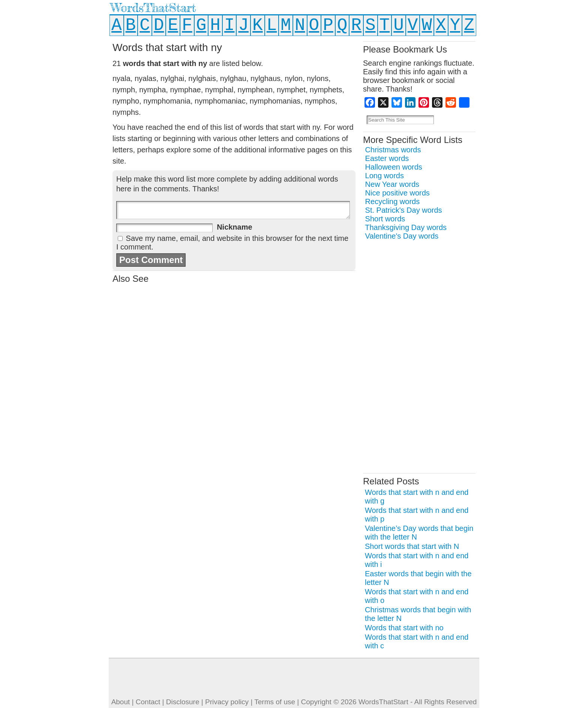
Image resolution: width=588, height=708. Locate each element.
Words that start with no (404, 628)
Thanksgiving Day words (406, 227)
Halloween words (394, 167)
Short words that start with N (412, 546)
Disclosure (183, 702)
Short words (385, 219)
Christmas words (393, 150)
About (121, 702)
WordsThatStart (153, 8)
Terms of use (275, 702)
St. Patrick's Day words (404, 210)
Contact (148, 702)
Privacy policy (227, 702)
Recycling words (393, 201)
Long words (385, 176)
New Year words (392, 184)
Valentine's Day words (402, 236)
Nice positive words (397, 193)
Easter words (387, 158)
